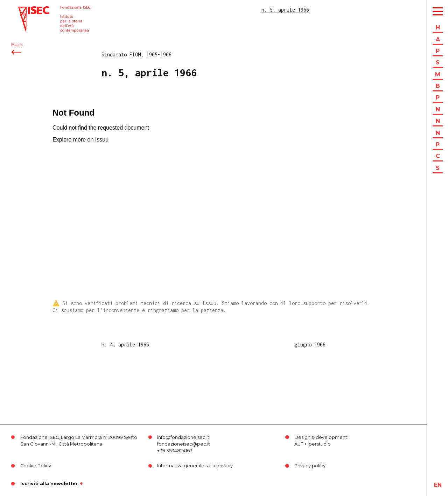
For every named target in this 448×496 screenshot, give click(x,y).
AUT (299, 444)
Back (17, 45)
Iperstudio (319, 444)
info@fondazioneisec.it (183, 437)
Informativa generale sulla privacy (195, 466)
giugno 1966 (310, 345)
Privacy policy (310, 466)
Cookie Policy (36, 466)
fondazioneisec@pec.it (184, 444)
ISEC (24, 10)
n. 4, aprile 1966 (125, 345)
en (438, 485)
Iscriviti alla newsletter (49, 484)
